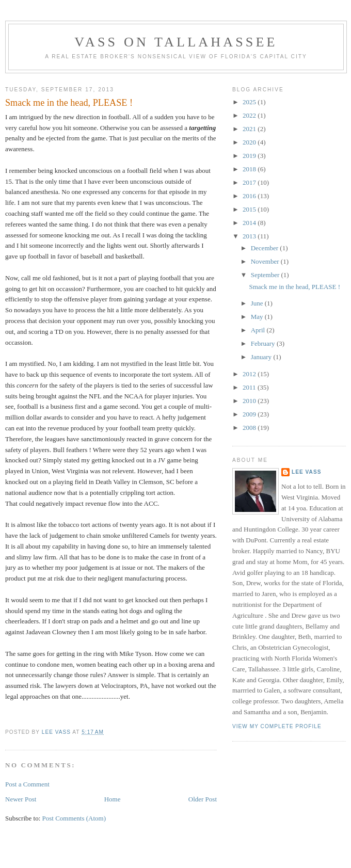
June (258, 303)
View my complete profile (277, 726)
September (266, 275)
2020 (250, 142)
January (262, 357)
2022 (250, 115)
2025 (250, 102)
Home (113, 799)
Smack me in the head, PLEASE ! (294, 287)
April (259, 330)
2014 (250, 223)
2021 (250, 129)
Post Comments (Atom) (74, 818)
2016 (250, 196)
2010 (250, 401)
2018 (250, 169)
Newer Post (21, 799)
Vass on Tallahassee (176, 42)
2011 (250, 387)
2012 (250, 374)
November (266, 261)
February (264, 343)
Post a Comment (27, 784)
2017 (250, 182)
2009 (250, 414)
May (258, 317)
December (266, 248)
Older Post (203, 799)
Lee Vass (306, 472)
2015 (250, 209)
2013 (250, 236)
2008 (250, 428)
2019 (250, 156)
